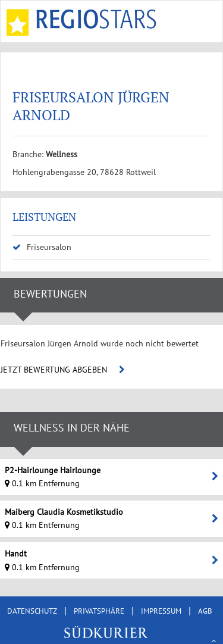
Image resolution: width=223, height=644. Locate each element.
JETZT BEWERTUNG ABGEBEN (63, 370)
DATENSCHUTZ (32, 611)
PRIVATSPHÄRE (99, 611)
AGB (205, 611)
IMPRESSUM (161, 611)
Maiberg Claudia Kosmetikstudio (64, 512)
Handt (16, 554)
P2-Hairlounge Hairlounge (53, 470)
